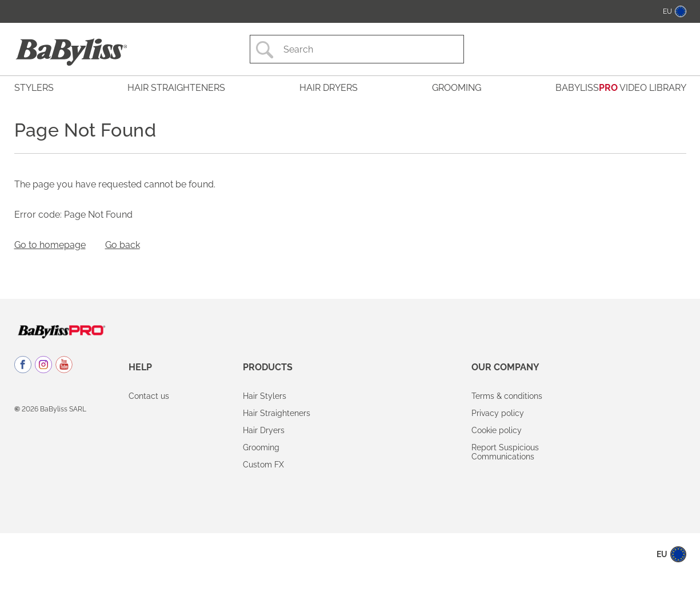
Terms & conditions (507, 396)
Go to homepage (50, 245)
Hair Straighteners (277, 413)
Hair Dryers (264, 430)
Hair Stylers (265, 396)
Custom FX (263, 465)
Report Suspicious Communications (505, 452)
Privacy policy (498, 413)
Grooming (261, 447)
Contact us (149, 396)
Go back (123, 245)
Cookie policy (497, 430)
